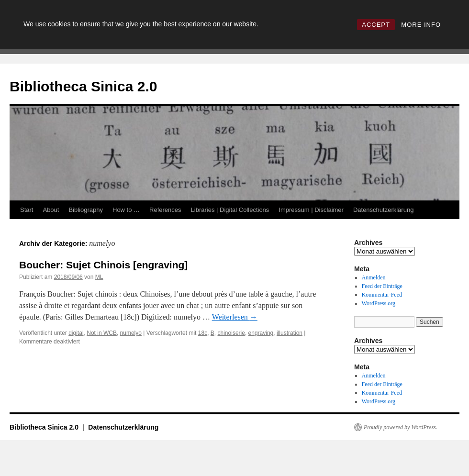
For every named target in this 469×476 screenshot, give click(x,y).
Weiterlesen (235, 317)
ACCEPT (376, 25)
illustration (290, 333)
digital (76, 333)
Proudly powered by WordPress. (401, 427)
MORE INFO (421, 25)
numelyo (131, 333)
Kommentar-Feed (382, 295)
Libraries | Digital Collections (230, 210)
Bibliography (86, 210)
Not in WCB (102, 333)
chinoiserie (231, 333)
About (51, 210)
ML (99, 277)
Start (27, 210)
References (165, 210)
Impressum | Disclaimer (311, 210)
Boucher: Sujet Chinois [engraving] (103, 265)
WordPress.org (379, 303)
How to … (126, 210)
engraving (261, 333)
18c (203, 333)
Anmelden (374, 277)
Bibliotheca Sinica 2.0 (83, 86)
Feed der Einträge (382, 286)
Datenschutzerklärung (383, 210)
